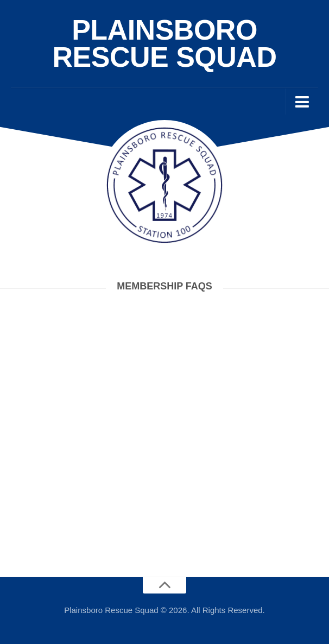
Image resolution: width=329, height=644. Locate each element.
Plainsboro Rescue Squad (165, 43)
